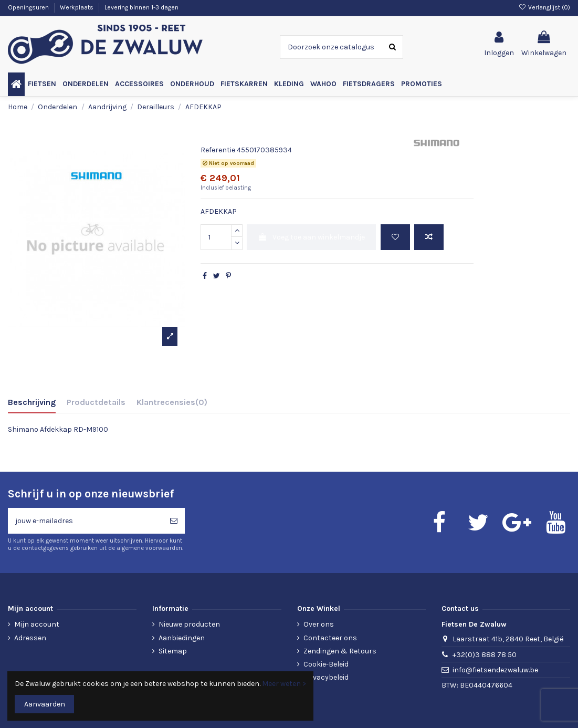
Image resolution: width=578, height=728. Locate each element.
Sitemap (173, 651)
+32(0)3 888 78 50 (485, 655)
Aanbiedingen (182, 638)
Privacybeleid (326, 677)
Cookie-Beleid (326, 664)
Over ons (319, 624)
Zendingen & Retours (340, 651)
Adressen (30, 638)
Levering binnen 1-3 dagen (141, 7)
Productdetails (96, 402)
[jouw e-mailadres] (85, 521)
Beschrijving (32, 402)
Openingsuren (29, 7)
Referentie (218, 150)
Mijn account (37, 624)
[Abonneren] (174, 521)
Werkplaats (77, 7)
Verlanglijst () (544, 7)
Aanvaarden (45, 704)
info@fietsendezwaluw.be (495, 670)
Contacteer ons (330, 638)
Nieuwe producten (189, 624)
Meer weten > (284, 684)
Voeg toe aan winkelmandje (311, 237)
